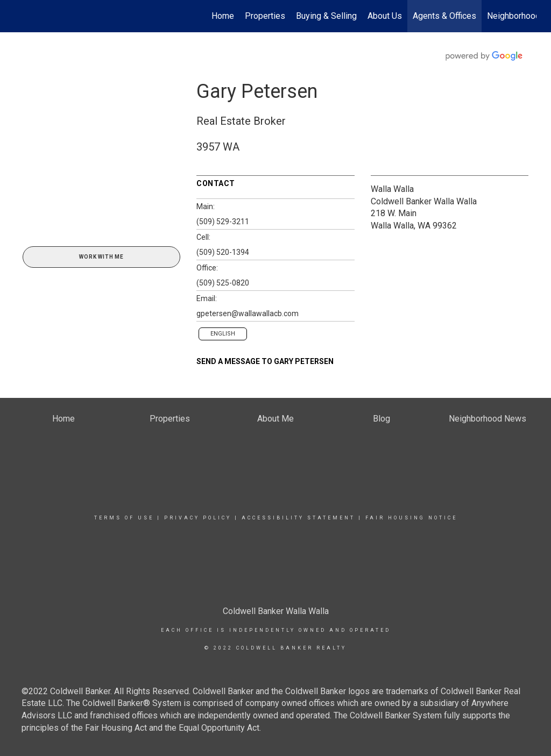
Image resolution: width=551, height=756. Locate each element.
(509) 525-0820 (223, 283)
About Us (385, 16)
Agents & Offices (444, 16)
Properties (265, 16)
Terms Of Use (124, 518)
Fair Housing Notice (411, 518)
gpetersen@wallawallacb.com (248, 313)
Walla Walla (392, 189)
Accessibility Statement (298, 518)
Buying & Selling (326, 16)
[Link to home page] (20, 16)
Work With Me (101, 257)
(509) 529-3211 (223, 222)
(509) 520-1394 (223, 252)
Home (223, 16)
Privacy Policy (198, 518)
